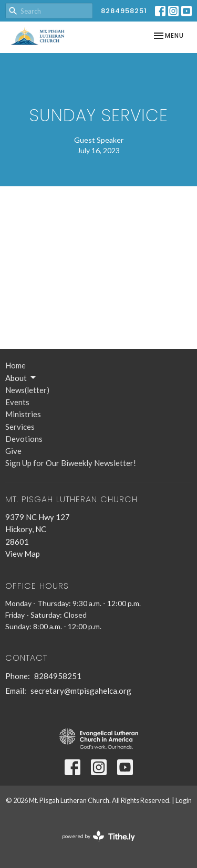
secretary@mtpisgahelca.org (81, 691)
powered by (98, 836)
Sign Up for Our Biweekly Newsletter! (71, 463)
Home (15, 365)
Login (184, 800)
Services (20, 427)
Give (13, 451)
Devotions (24, 439)
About (21, 378)
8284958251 (124, 11)
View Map (23, 554)
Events (17, 402)
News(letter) (27, 390)
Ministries (23, 414)
